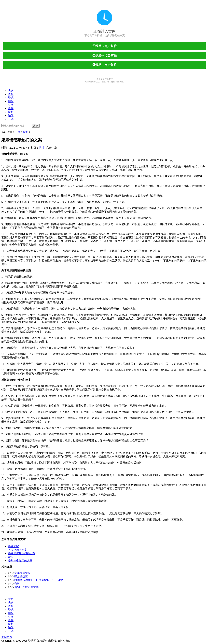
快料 (11, 112)
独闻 (11, 115)
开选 (11, 119)
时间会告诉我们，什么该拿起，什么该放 (39, 580)
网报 (11, 101)
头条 (11, 91)
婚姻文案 (13, 546)
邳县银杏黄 (21, 576)
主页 (18, 132)
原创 (11, 94)
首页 (11, 599)
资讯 (11, 98)
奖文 (11, 105)
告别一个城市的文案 (20, 560)
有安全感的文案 (18, 550)
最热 (11, 108)
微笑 (11, 557)
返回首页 (7, 637)
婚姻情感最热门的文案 (22, 553)
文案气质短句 (22, 573)
